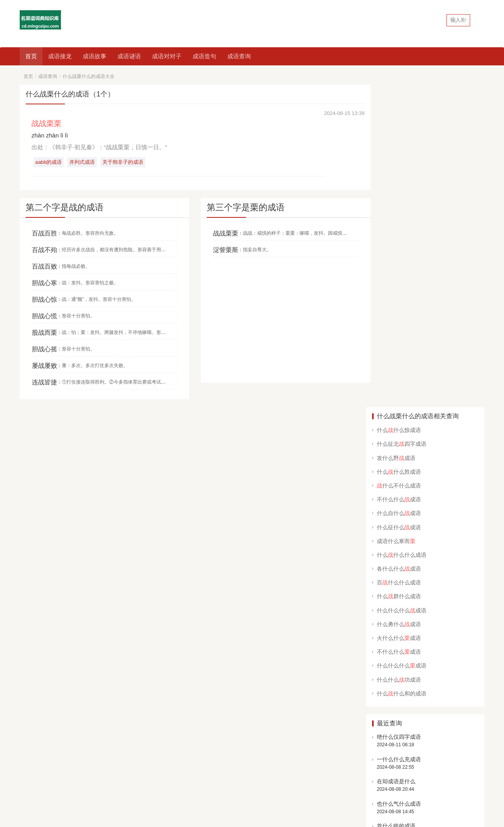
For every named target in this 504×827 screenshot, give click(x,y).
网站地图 (160, 787)
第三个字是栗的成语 (240, 208)
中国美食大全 (38, 731)
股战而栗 (44, 333)
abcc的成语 (372, 775)
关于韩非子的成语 (124, 162)
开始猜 (419, 665)
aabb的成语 (49, 162)
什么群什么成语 (399, 274)
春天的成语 (307, 775)
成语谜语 (129, 56)
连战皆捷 (44, 382)
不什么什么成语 (399, 177)
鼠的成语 (274, 775)
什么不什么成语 (399, 163)
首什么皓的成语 (396, 503)
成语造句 (204, 56)
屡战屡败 (44, 366)
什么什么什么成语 (402, 232)
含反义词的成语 (202, 775)
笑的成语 (404, 775)
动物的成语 (242, 775)
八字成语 (135, 775)
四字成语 (70, 775)
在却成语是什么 (396, 459)
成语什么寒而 (396, 218)
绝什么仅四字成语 (399, 414)
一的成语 (164, 775)
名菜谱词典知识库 (128, 787)
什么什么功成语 (399, 357)
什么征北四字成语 (402, 121)
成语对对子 (167, 56)
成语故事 (94, 56)
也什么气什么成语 (399, 481)
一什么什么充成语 (399, 436)
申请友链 (472, 717)
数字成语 (339, 775)
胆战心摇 (44, 349)
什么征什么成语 (399, 204)
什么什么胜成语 (399, 149)
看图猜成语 (102, 775)
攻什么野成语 (396, 135)
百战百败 (44, 266)
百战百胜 (44, 233)
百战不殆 (44, 250)
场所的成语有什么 (399, 525)
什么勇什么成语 (399, 301)
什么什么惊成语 (399, 108)
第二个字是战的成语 (65, 208)
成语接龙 (60, 56)
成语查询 (239, 56)
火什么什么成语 (399, 315)
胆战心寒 (44, 283)
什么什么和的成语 (402, 371)
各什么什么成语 (399, 246)
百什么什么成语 (399, 260)
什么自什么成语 (399, 191)
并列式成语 (83, 162)
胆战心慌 (44, 316)
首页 (31, 56)
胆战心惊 (44, 299)
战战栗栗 (220, 233)
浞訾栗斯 (220, 250)
